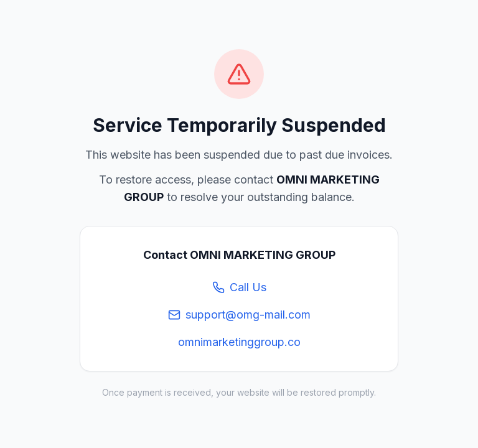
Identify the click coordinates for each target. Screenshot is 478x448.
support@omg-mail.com (239, 315)
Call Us (239, 287)
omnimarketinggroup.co (239, 342)
